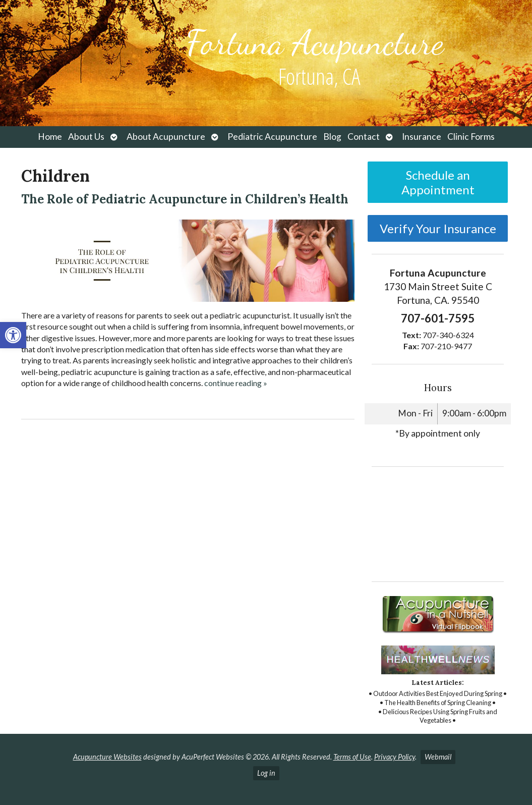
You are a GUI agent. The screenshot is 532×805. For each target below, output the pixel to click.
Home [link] (50, 137)
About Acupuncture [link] (166, 137)
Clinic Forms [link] (471, 137)
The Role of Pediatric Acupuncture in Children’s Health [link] (185, 199)
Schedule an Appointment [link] (438, 182)
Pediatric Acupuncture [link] (272, 137)
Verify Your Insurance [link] (438, 228)
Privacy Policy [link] (395, 757)
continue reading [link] (236, 383)
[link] (13, 335)
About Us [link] (86, 137)
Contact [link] (364, 137)
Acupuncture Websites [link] (107, 757)
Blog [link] (332, 137)
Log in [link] (266, 773)
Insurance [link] (422, 137)
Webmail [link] (438, 757)
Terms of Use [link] (352, 757)
